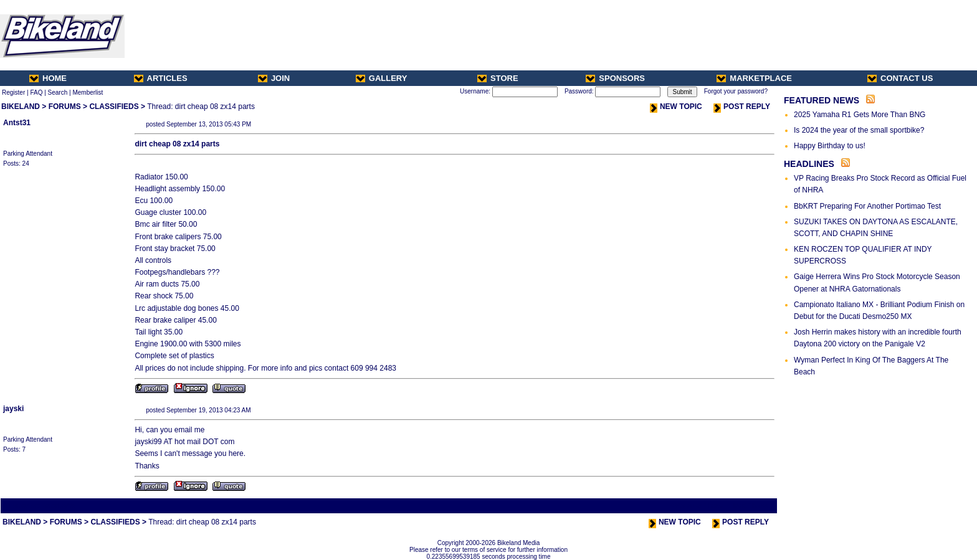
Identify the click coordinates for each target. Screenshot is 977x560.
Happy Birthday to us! (830, 146)
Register (13, 93)
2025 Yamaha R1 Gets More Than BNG (860, 115)
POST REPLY (742, 107)
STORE (498, 78)
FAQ (36, 93)
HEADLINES (809, 164)
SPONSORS (615, 78)
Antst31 (17, 123)
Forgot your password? (736, 91)
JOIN (274, 78)
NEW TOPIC (676, 107)
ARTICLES (161, 78)
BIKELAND (21, 107)
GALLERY (382, 78)
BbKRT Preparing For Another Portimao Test (867, 206)
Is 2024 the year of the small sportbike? (859, 130)
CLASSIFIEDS (114, 107)
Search (58, 93)
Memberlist (88, 93)
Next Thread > (754, 505)
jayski (13, 409)
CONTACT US (900, 78)
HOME (48, 78)
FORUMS (65, 107)
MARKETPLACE (754, 78)
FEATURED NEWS (822, 100)
